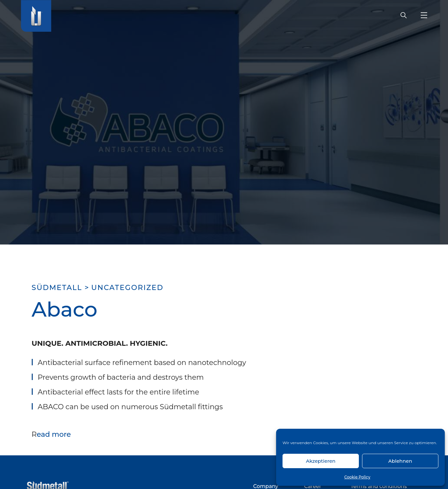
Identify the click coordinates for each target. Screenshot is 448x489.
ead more (54, 434)
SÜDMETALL (57, 288)
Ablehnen (400, 461)
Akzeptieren (321, 461)
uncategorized (127, 288)
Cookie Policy (357, 477)
